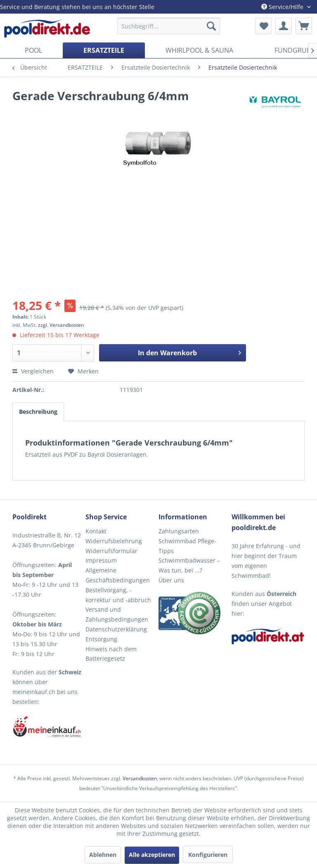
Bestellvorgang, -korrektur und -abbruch (118, 595)
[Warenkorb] (304, 26)
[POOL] (33, 50)
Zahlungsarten (179, 531)
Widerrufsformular (111, 551)
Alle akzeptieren (152, 855)
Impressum (101, 560)
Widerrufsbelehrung (114, 541)
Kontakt (96, 531)
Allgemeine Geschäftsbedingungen (118, 575)
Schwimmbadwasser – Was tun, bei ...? (189, 565)
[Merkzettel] (263, 26)
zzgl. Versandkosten (61, 325)
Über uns (171, 580)
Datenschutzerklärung (116, 629)
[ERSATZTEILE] (104, 50)
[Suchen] (211, 26)
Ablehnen (103, 855)
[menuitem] (169, 26)
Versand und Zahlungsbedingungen (117, 614)
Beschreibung (38, 412)
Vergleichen (33, 371)
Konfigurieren (208, 855)
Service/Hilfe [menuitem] (283, 7)
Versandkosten (140, 778)
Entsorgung (101, 639)
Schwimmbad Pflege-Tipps (187, 546)
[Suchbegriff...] (169, 26)
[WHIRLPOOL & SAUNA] (199, 50)
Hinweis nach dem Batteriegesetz (111, 654)
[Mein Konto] (284, 26)
